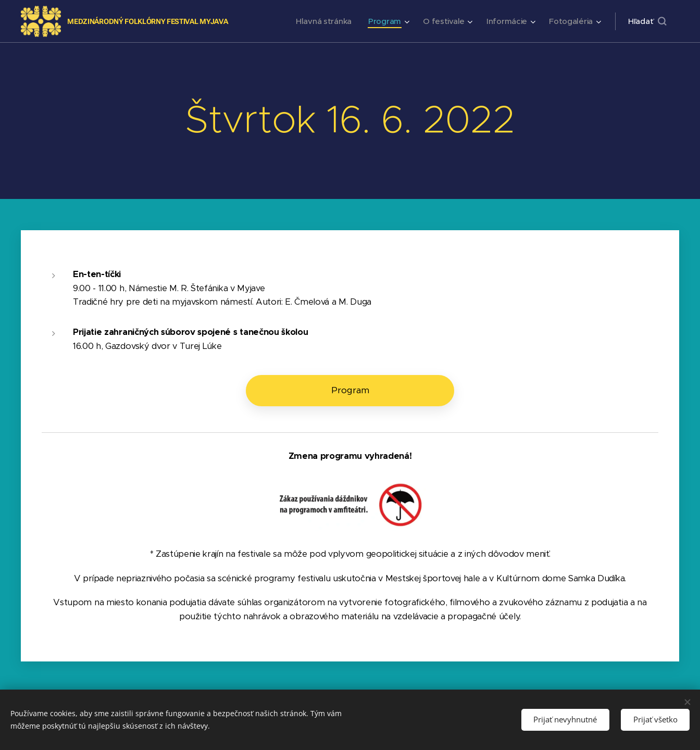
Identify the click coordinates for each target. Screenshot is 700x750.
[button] (647, 21)
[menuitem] (320, 21)
